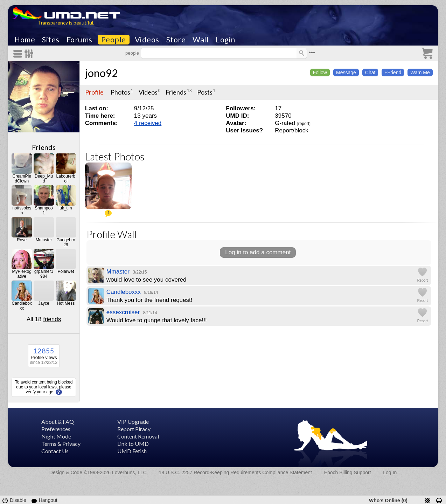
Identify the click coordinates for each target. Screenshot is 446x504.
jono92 (101, 73)
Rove (22, 240)
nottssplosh (22, 210)
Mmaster (44, 240)
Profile (94, 92)
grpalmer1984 (44, 274)
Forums (79, 40)
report (304, 124)
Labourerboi (66, 179)
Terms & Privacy (61, 444)
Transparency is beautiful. (66, 23)
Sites (51, 40)
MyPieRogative (22, 274)
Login (225, 40)
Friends (44, 147)
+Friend (393, 73)
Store (176, 40)
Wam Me (420, 73)
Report (423, 280)
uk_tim (66, 208)
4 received (148, 123)
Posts (205, 92)
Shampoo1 (44, 210)
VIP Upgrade (133, 422)
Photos (120, 92)
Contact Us (55, 451)
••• (312, 52)
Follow (320, 73)
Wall (201, 40)
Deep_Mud (44, 179)
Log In (390, 472)
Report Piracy (134, 429)
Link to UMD (133, 444)
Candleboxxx (22, 306)
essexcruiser (123, 312)
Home (25, 40)
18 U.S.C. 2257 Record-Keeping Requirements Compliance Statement (235, 472)
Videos (147, 40)
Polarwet (66, 271)
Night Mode (56, 436)
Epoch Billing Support (348, 472)
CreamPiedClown (22, 179)
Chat (370, 73)
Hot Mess (66, 303)
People (114, 40)
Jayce (44, 303)
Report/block (291, 130)
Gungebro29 (66, 242)
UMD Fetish (132, 451)
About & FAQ (58, 422)
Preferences (56, 429)
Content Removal (138, 436)
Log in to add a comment (258, 252)
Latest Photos (115, 156)
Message (346, 73)
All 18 (44, 319)
